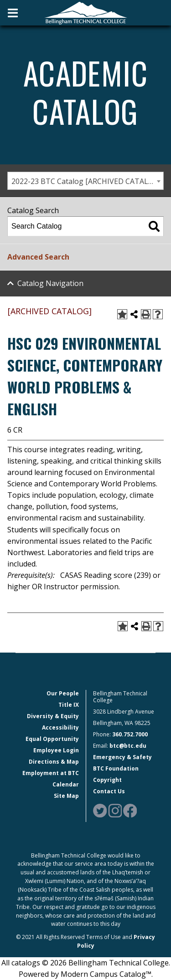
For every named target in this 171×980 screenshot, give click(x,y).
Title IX (69, 705)
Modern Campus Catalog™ (106, 974)
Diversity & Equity (53, 716)
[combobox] (85, 181)
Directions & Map (54, 762)
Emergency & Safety (122, 757)
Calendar (66, 784)
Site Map (66, 796)
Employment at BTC (51, 773)
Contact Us (109, 791)
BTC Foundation (116, 768)
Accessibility (60, 727)
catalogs (26, 963)
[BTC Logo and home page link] (86, 13)
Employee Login (56, 750)
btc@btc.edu (128, 746)
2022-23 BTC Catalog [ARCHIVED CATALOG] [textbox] (86, 181)
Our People (63, 693)
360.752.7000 (130, 734)
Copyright (107, 780)
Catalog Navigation (50, 283)
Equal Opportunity (52, 739)
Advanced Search (38, 257)
